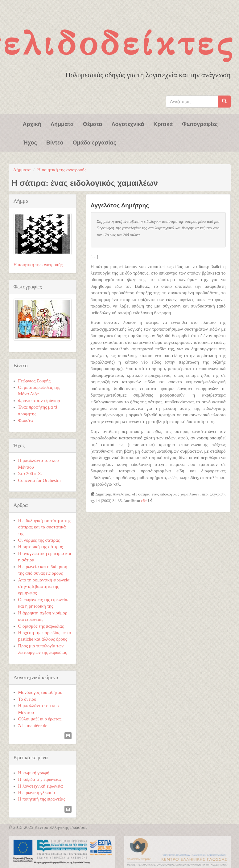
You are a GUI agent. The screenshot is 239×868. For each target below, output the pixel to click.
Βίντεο (55, 142)
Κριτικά (163, 124)
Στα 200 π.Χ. (30, 474)
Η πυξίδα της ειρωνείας (40, 779)
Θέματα (93, 124)
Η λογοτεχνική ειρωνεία (41, 786)
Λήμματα (62, 124)
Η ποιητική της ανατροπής (62, 170)
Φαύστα (26, 420)
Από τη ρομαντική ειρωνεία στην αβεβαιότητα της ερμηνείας (44, 587)
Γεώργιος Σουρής (34, 381)
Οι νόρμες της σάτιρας (39, 540)
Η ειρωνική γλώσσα (37, 793)
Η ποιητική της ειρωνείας (42, 799)
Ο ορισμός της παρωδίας (41, 626)
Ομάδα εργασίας (94, 142)
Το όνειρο (27, 699)
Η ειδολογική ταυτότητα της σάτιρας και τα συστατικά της (44, 527)
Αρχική (32, 124)
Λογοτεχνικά (128, 124)
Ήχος (30, 142)
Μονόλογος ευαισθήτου (40, 692)
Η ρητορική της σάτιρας (41, 547)
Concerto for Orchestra (39, 480)
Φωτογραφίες (200, 124)
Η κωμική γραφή (34, 773)
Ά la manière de (33, 726)
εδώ (144, 501)
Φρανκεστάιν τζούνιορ (39, 401)
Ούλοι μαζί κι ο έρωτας (40, 719)
